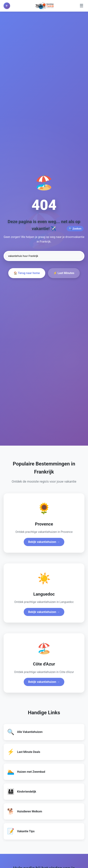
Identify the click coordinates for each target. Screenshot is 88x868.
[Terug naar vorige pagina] (7, 6)
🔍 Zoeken (75, 229)
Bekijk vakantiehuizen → (44, 542)
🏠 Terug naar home (27, 273)
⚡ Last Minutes (64, 273)
